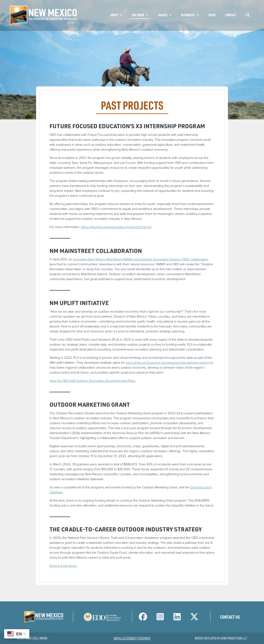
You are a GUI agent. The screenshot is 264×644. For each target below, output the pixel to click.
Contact (231, 15)
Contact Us (230, 617)
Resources (188, 15)
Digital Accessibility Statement (132, 638)
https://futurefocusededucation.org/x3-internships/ (116, 227)
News (212, 15)
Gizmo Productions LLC (234, 638)
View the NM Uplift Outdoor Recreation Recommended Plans (92, 381)
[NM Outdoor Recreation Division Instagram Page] (160, 619)
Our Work (138, 15)
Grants (163, 15)
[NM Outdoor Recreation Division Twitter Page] (194, 619)
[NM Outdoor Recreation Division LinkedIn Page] (177, 619)
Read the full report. (63, 566)
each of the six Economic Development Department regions (168, 363)
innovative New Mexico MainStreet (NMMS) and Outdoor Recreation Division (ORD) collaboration (141, 259)
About (114, 15)
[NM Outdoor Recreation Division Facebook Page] (143, 619)
